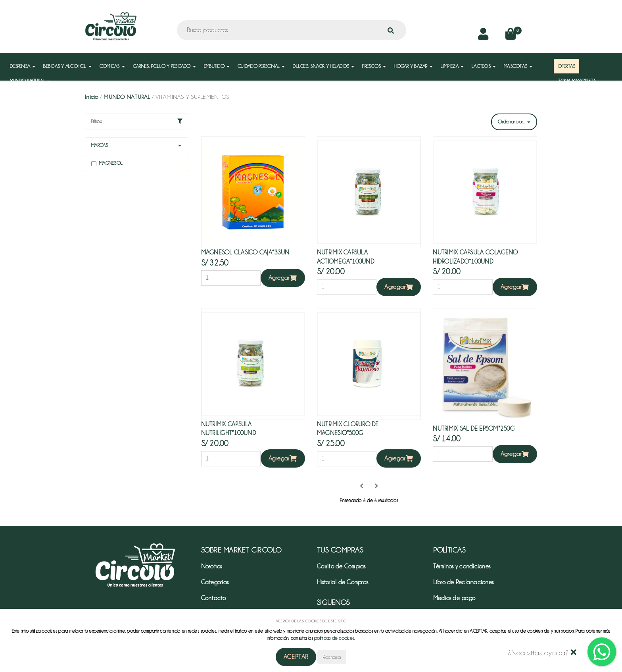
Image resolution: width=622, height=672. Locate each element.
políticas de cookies (334, 638)
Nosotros (212, 566)
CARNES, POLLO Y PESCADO (164, 66)
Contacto (214, 598)
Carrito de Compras (341, 566)
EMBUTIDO (217, 66)
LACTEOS (484, 66)
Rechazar (332, 657)
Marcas (100, 145)
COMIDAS (112, 66)
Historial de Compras (343, 582)
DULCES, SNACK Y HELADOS (323, 66)
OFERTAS (567, 66)
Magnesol (107, 163)
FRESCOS (374, 66)
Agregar (283, 278)
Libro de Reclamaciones (464, 582)
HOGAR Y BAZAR (413, 66)
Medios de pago (454, 598)
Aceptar (296, 657)
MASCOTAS (518, 66)
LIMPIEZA (452, 66)
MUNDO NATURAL (30, 81)
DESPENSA (23, 66)
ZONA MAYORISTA (577, 81)
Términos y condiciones (462, 566)
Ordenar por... (514, 122)
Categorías (215, 582)
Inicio (92, 97)
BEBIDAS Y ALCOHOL (67, 66)
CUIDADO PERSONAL (261, 66)
